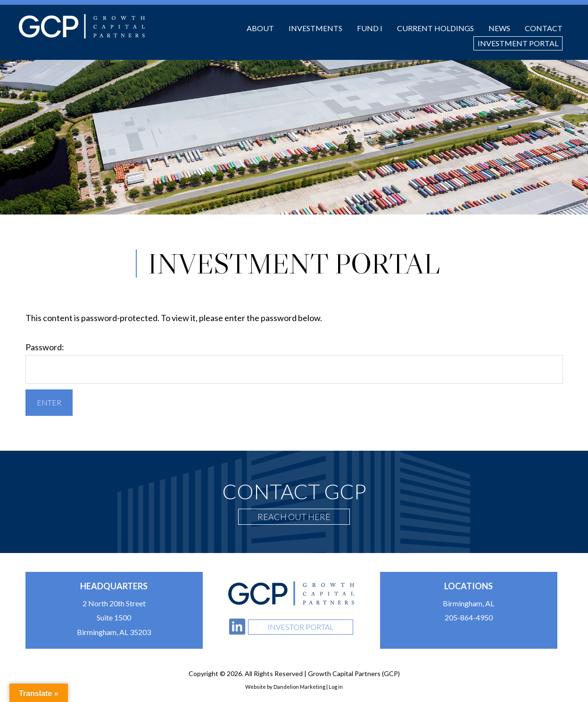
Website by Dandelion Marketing (285, 687)
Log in (336, 687)
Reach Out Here (294, 517)
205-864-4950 (469, 617)
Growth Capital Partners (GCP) (82, 26)
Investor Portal (301, 627)
